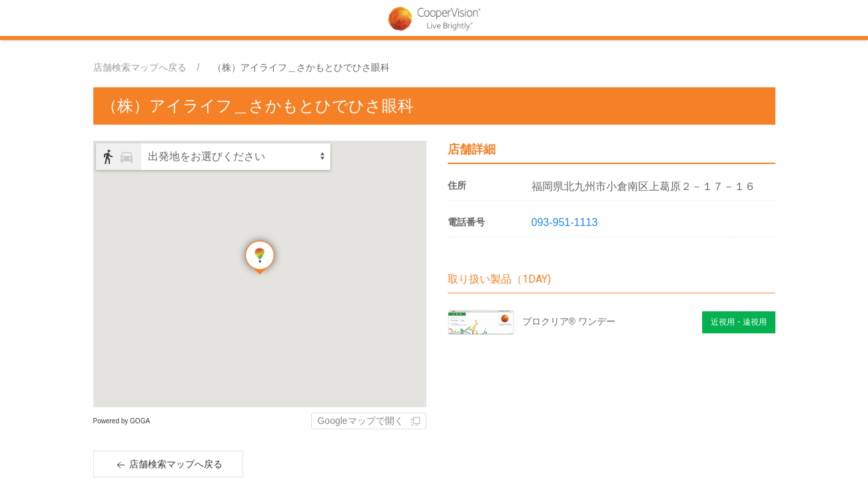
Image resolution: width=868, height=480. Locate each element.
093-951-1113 (565, 222)
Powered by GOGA (122, 421)
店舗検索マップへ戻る (140, 67)
